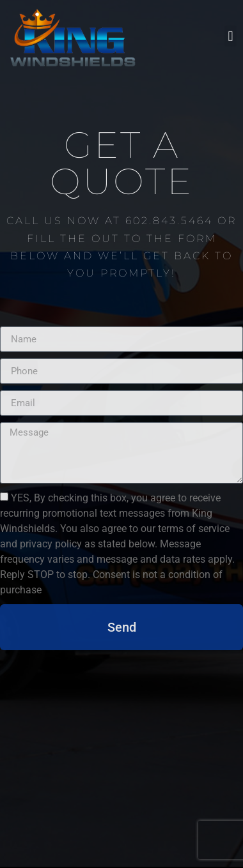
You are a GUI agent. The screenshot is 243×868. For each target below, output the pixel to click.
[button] (231, 34)
